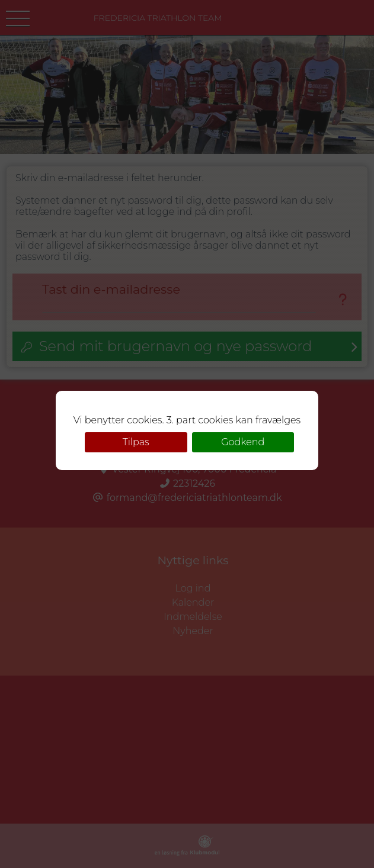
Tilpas (136, 442)
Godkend (243, 442)
